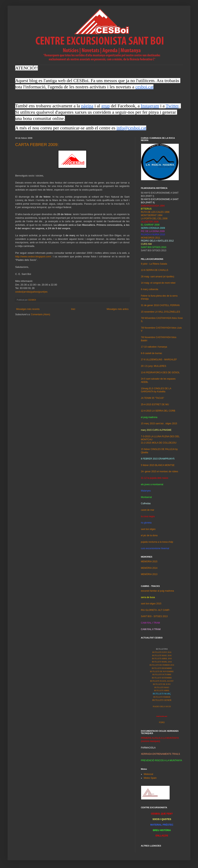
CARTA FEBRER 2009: (37, 145)
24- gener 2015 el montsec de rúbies (159, 471)
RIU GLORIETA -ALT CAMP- (155, 610)
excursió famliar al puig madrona (157, 591)
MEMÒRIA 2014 (149, 568)
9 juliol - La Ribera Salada (154, 264)
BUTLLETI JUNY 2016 (162, 652)
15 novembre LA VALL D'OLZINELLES (160, 312)
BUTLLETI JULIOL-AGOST (162, 681)
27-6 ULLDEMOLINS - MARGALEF (159, 360)
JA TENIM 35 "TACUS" (152, 398)
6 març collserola (150, 289)
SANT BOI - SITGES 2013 (154, 616)
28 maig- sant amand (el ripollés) (158, 277)
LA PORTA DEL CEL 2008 (154, 219)
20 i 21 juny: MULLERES (154, 366)
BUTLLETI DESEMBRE (162, 668)
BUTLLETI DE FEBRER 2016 (162, 665)
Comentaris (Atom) (40, 314)
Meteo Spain (150, 778)
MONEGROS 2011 (150, 238)
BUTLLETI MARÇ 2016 (162, 662)
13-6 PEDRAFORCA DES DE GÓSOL (160, 373)
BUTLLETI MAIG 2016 (162, 655)
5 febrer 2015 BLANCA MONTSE (158, 465)
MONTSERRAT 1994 (152, 215)
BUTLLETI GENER (162, 700)
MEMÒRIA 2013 (149, 574)
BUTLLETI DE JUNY (162, 684)
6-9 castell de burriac (151, 353)
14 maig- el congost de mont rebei (158, 283)
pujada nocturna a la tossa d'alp (157, 542)
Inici (73, 309)
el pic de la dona (149, 535)
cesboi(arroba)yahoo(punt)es (31, 292)
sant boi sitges (148, 529)
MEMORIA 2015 (149, 562)
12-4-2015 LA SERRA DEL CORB (158, 411)
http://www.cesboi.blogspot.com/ (33, 256)
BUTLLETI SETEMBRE (162, 678)
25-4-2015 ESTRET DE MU (155, 404)
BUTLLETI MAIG (162, 687)
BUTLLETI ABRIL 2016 (162, 659)
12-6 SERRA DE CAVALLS (155, 270)
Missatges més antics (118, 309)
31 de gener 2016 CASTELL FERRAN (160, 305)
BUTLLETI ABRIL (162, 690)
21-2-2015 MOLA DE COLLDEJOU (159, 443)
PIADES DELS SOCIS (162, 706)
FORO (162, 722)
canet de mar (148, 510)
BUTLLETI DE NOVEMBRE (162, 671)
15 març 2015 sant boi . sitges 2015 (159, 424)
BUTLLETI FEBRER (162, 697)
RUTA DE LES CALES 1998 (155, 212)
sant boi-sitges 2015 (151, 604)
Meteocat (148, 774)
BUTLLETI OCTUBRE (162, 675)
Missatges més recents (28, 309)
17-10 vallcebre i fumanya (154, 347)
